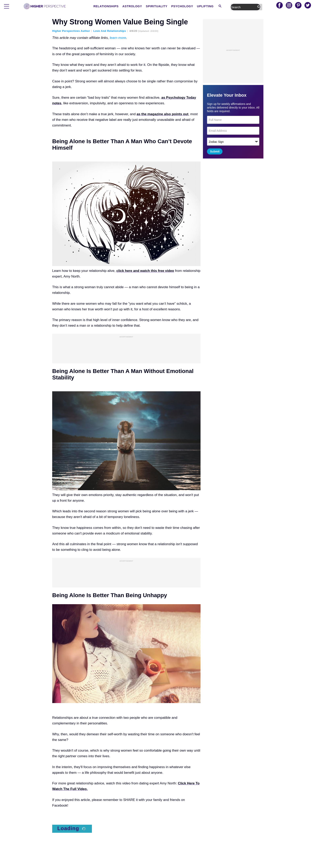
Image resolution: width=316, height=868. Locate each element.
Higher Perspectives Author (71, 31)
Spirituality (188, 6)
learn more (118, 38)
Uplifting (235, 6)
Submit (215, 151)
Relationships (139, 6)
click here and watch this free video (145, 271)
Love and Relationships (110, 31)
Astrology (164, 6)
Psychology (213, 6)
